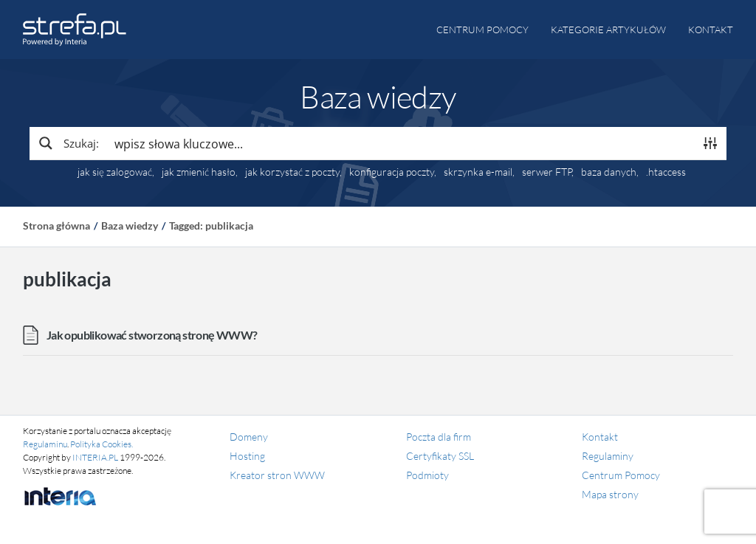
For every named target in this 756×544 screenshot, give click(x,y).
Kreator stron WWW (277, 475)
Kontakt (711, 30)
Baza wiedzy (130, 225)
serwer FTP (547, 172)
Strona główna (56, 225)
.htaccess (666, 172)
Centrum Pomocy (621, 475)
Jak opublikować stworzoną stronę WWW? (152, 335)
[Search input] (401, 143)
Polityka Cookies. (102, 444)
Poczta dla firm (439, 437)
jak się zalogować (115, 172)
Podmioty (427, 475)
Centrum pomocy (482, 30)
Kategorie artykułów (608, 30)
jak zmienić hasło (199, 172)
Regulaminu (45, 444)
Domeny (249, 437)
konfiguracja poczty (392, 172)
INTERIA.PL (95, 457)
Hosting (247, 456)
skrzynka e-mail (478, 172)
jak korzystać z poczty (292, 172)
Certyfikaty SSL (440, 456)
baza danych (609, 172)
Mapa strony (610, 494)
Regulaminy (608, 456)
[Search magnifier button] (68, 143)
